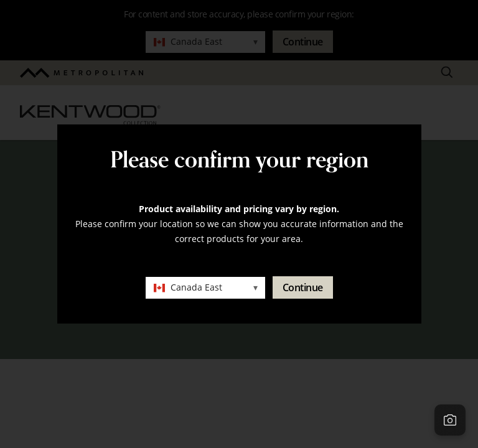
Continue (303, 287)
